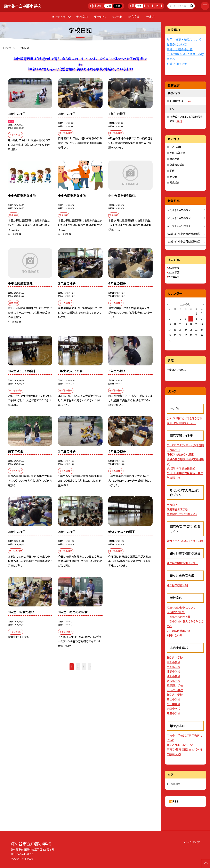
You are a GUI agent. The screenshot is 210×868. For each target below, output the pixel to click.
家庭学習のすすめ (177, 509)
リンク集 (117, 17)
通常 (99, 6)
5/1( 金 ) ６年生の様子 (179, 226)
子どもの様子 (177, 147)
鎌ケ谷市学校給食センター (182, 563)
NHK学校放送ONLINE (180, 454)
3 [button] (84, 666)
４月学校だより (181, 101)
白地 (108, 6)
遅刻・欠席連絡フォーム (181, 423)
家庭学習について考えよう (182, 514)
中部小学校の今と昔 (180, 49)
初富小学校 (173, 681)
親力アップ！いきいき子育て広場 (185, 541)
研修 (172, 171)
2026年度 (174, 268)
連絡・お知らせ (177, 153)
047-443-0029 (25, 854)
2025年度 (174, 272)
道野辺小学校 (175, 685)
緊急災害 (175, 183)
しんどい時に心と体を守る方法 (184, 418)
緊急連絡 (175, 159)
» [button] (90, 666)
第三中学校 (173, 704)
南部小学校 (173, 667)
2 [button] (78, 666)
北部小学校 (173, 671)
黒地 (118, 6)
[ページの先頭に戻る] (206, 864)
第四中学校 (173, 709)
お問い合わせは (177, 64)
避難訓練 (17, 234)
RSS (175, 801)
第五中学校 (173, 713)
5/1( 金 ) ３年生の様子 (179, 218)
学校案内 (82, 17)
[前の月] (168, 304)
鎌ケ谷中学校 (175, 695)
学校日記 (100, 17)
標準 (139, 6)
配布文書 (134, 17)
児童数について (177, 44)
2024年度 (174, 277)
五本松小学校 (175, 690)
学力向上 (172, 505)
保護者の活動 (177, 165)
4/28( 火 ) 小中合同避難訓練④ (183, 234)
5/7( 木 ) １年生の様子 (179, 210)
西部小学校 (173, 676)
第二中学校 (173, 699)
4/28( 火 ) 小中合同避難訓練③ (183, 241)
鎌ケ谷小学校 (175, 657)
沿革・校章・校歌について (184, 40)
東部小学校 (173, 662)
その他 (173, 177)
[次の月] (203, 304)
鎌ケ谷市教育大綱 (177, 585)
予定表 (151, 17)
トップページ (63, 17)
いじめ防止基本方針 (178, 631)
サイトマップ (193, 842)
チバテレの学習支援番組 (181, 468)
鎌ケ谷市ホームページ (180, 745)
